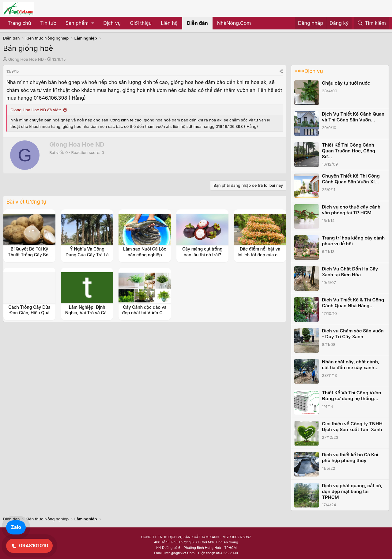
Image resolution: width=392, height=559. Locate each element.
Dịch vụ (112, 23)
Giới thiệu (141, 23)
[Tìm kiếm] (371, 23)
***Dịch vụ (309, 71)
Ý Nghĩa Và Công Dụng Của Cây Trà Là (87, 252)
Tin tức (48, 23)
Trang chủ (19, 23)
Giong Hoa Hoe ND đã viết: (36, 110)
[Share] (281, 71)
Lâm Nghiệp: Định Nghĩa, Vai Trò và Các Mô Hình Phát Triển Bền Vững (87, 316)
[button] (80, 23)
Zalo (16, 527)
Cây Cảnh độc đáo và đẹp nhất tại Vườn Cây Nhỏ (145, 313)
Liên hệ (169, 23)
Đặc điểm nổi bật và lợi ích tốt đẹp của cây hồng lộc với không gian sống (260, 257)
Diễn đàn (197, 23)
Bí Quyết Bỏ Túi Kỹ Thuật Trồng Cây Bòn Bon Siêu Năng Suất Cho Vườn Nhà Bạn (30, 257)
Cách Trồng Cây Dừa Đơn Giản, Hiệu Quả (29, 310)
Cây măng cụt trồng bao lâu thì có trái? (202, 252)
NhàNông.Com (234, 23)
